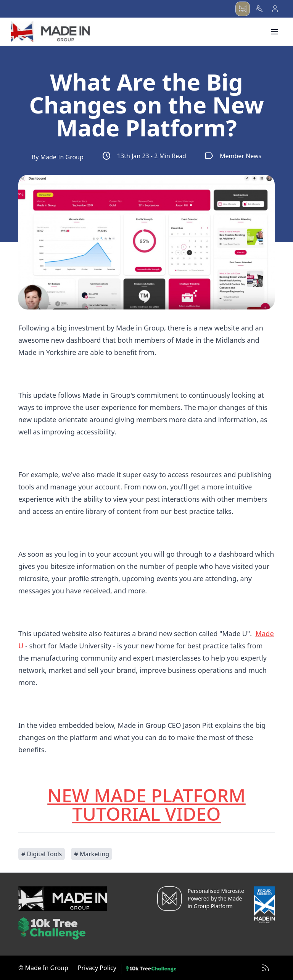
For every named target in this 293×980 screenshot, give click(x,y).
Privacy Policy (97, 968)
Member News (233, 156)
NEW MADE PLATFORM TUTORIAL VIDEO (147, 804)
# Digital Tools (42, 854)
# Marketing (92, 854)
